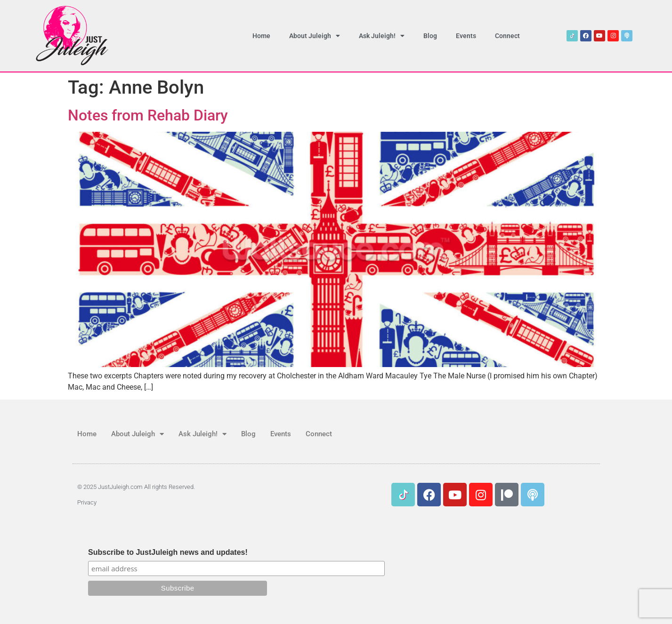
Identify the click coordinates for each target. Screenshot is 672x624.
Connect (507, 36)
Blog (430, 36)
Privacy (87, 502)
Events (466, 36)
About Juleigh (315, 36)
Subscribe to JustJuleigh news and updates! (168, 552)
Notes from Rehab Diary (148, 115)
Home (261, 36)
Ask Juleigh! (382, 36)
